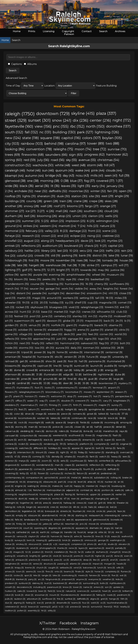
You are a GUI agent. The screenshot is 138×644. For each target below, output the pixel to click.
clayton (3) (34, 536)
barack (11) (101, 325)
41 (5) (17, 457)
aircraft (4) (94, 473)
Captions (15, 64)
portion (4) (107, 490)
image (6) (41, 414)
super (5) (110, 440)
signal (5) (89, 448)
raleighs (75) (63, 149)
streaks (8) (28, 375)
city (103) (12, 144)
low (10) (40, 348)
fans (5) (121, 448)
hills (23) (93, 226)
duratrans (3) (22, 548)
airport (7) (114, 388)
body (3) (9, 540)
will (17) (124, 265)
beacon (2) (33, 607)
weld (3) (95, 603)
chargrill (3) (115, 552)
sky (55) (71, 160)
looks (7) (50, 388)
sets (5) (64, 461)
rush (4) (68, 486)
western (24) (48, 226)
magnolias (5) (104, 435)
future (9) (92, 357)
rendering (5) (51, 444)
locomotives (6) (27, 418)
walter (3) (90, 552)
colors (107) (92, 138)
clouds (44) (114, 170)
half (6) (98, 427)
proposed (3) (68, 579)
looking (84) (15, 149)
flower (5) (43, 473)
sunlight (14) (56, 293)
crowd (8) (32, 370)
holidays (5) (54, 448)
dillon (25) (57, 221)
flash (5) (117, 435)
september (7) (105, 392)
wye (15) (71, 279)
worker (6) (43, 418)
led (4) (113, 507)
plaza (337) (106, 113)
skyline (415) (83, 113)
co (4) (84, 507)
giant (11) (72, 325)
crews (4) (81, 503)
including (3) (39, 587)
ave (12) (125, 307)
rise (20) (99, 251)
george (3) (103, 540)
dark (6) (9, 427)
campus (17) (109, 265)
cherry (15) (101, 284)
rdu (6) (9, 414)
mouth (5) (83, 457)
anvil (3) (114, 560)
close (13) (125, 293)
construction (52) (18, 165)
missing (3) (42, 540)
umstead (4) (11, 482)
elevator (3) (124, 544)
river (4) (75, 499)
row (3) (41, 571)
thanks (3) (62, 548)
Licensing (49, 31)
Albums (30, 64)
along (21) (48, 241)
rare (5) (126, 457)
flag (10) (104, 343)
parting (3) (10, 556)
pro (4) (83, 524)
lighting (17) (13, 270)
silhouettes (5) (123, 461)
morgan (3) (110, 564)
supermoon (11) (24, 321)
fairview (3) (95, 575)
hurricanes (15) (74, 284)
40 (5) (73, 452)
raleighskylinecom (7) (31, 392)
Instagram (90, 623)
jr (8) (101, 370)
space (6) (61, 422)
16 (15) (89, 284)
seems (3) (31, 571)
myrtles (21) (115, 241)
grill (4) (102, 503)
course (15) (37, 284)
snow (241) (62, 120)
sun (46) (48, 170)
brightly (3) (35, 556)
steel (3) (110, 548)
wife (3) (120, 568)
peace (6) (109, 427)
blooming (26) (47, 216)
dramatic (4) (96, 528)
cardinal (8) (23, 383)
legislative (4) (29, 511)
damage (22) (78, 231)
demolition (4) (13, 511)
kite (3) (37, 575)
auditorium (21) (53, 246)
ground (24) (13, 226)
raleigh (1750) (20, 114)
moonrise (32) (79, 191)
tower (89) (96, 143)
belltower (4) (34, 524)
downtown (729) (53, 114)
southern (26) (93, 211)
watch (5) (104, 457)
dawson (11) (54, 321)
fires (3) (49, 571)
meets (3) (83, 575)
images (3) (19, 552)
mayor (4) (105, 486)
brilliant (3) (128, 591)
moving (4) (11, 494)
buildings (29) (15, 201)
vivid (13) (74, 307)
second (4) (43, 507)
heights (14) (111, 289)
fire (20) (10, 256)
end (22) (63, 236)
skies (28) (111, 201)
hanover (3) (56, 536)
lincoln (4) (60, 520)
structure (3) (50, 564)
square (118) (50, 138)
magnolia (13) (108, 302)
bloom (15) (21, 279)
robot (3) (9, 595)
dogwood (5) (12, 465)
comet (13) (125, 302)
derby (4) (10, 532)
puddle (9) (111, 366)
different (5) (40, 448)
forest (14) (126, 289)
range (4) (92, 532)
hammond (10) (70, 343)
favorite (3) (89, 536)
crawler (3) (124, 560)
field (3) (51, 591)
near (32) (41, 191)
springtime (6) (97, 409)
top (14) (10, 293)
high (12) (75, 312)
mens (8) (37, 383)
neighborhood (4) (28, 494)
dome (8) (19, 370)
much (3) (89, 556)
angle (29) (122, 196)
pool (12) (35, 316)
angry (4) (109, 528)
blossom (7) (90, 405)
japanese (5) (26, 469)
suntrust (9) (81, 366)
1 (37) (119, 181)
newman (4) (72, 524)
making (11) (86, 325)
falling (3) (101, 595)
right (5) (64, 452)
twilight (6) (71, 409)
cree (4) (54, 507)
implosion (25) (75, 221)
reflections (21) (31, 246)
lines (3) (99, 536)
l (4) (30, 490)
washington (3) (118, 540)
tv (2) (61, 607)
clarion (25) (96, 216)
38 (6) (122, 418)
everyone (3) (95, 579)
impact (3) (98, 564)
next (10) (25, 343)
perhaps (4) (87, 499)
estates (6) (54, 414)
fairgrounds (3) (53, 579)
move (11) (11, 330)
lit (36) (55, 186)
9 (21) (103, 246)
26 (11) (46, 325)
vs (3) (103, 603)
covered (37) (105, 181)
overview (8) (12, 379)
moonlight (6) (36, 422)
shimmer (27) (15, 211)
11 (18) (82, 265)
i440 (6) (66, 418)
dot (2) (24, 607)
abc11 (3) (102, 544)
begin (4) (31, 507)
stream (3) (10, 536)
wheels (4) (45, 499)
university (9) (120, 357)
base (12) (47, 312)
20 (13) (44, 302)
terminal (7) (100, 388)
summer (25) (31, 221)
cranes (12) (89, 312)
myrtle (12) (106, 316)
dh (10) (50, 348)
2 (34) (9, 191)
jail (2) (55, 607)
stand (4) (57, 503)
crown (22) (49, 236)
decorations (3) (24, 587)
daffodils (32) (58, 191)
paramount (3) (54, 587)
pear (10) (57, 334)
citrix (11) (124, 330)
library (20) (48, 251)
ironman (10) (91, 348)
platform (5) (86, 444)
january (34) (115, 186)
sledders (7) (12, 405)
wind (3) (78, 568)
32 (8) (78, 375)
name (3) (88, 587)
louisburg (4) (118, 486)
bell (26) (30, 216)
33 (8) (47, 383)
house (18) (126, 260)
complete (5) (102, 444)
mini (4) (91, 511)
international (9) (94, 352)
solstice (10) (108, 348)
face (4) (121, 511)
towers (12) (112, 307)
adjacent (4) (73, 490)
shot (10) (116, 339)
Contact (87, 31)
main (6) (33, 427)
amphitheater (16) (79, 275)
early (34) (98, 186)
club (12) (122, 312)
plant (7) (18, 396)
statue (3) (10, 544)
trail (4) (119, 528)
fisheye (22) (13, 236)
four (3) (86, 603)
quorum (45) (65, 170)
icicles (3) (18, 575)
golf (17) (27, 270)
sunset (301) (39, 120)
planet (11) (111, 330)
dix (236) (81, 120)
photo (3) (92, 544)
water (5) (35, 461)
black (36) (27, 186)
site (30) (94, 196)
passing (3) (63, 564)
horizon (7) (31, 396)
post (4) (9, 486)
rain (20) (127, 251)
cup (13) (93, 302)
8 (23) (64, 231)
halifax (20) (32, 251)
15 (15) (61, 279)
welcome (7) (58, 396)
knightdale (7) (122, 401)
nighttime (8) (106, 375)
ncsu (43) (82, 176)
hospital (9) (29, 357)
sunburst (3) (25, 583)
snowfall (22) (14, 241)
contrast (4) (86, 490)
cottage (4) (57, 532)
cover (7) (54, 401)
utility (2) (52, 611)
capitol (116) (71, 138)
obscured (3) (35, 544)
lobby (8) (79, 370)
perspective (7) (124, 396)
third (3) (49, 552)
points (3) (78, 556)
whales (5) (70, 457)
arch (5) (22, 440)
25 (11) (24, 325)
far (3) (81, 552)
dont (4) (23, 499)
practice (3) (34, 560)
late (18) (22, 265)
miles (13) (121, 298)
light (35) (84, 186)
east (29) (107, 196)
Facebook (68, 623)
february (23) (35, 231)
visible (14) (81, 289)
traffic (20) (113, 251)
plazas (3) (86, 564)
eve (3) (40, 603)
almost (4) (21, 490)
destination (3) (88, 595)
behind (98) (54, 144)
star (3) (119, 532)
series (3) (38, 564)
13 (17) (75, 270)
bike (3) (56, 575)
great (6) (92, 414)
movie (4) (94, 524)
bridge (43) (53, 176)
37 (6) (125, 414)
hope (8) (10, 383)
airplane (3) (77, 540)
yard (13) (10, 298)
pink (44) (98, 170)
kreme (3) (30, 568)
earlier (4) (121, 494)
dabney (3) (38, 583)
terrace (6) (45, 427)
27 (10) (114, 343)
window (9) (76, 352)
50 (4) (111, 532)
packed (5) (82, 465)
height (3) (10, 548)
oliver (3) (29, 595)
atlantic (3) (75, 564)
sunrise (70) (117, 149)
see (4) (70, 520)
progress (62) (94, 154)
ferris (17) (40, 270)
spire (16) (26, 275)
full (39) (124, 176)
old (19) (56, 256)
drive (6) (30, 414)
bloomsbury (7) (55, 392)
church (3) (41, 568)
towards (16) (88, 270)
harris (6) (115, 414)
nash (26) (76, 211)
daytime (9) (29, 366)
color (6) (19, 414)
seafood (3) (127, 536)
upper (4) (95, 494)
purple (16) (40, 275)
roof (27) (60, 206)
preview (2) (76, 607)
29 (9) (82, 357)
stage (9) (105, 357)
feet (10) (93, 334)
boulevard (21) (74, 246)
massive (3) (47, 560)
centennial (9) (114, 352)
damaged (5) (35, 440)
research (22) (31, 236)
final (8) (72, 379)
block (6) (113, 418)
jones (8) (26, 379)
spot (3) (28, 575)
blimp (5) (110, 448)
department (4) (13, 528)
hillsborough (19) (16, 261)
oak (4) (35, 532)
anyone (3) (82, 579)
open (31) (125, 191)
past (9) (62, 361)
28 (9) (120, 348)
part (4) (62, 482)
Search (103, 31)
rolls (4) (21, 507)
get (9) (24, 361)
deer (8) (68, 383)
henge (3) (114, 599)
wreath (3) (10, 587)
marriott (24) (67, 226)
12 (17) (51, 270)
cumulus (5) (56, 473)
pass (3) (58, 560)
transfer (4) (70, 532)
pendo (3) (50, 603)
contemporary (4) (15, 478)
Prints (32, 31)
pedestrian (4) (108, 473)
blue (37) (76, 181)
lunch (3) (102, 568)
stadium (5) (11, 469)
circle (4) (101, 511)
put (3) (109, 556)
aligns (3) (95, 599)
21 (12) (36, 312)
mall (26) (62, 211)
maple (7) (104, 405)
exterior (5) (11, 461)
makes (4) (57, 486)
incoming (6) (112, 422)
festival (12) (21, 316)
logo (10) (103, 339)
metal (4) (76, 478)
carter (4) (10, 524)
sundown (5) (28, 465)
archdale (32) (24, 191)
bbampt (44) (14, 176)
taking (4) (10, 507)
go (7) (8, 396)
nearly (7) (108, 396)
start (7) (9, 401)
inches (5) (70, 473)
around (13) (54, 298)
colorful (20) (25, 256)
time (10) (26, 339)
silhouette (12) (106, 312)
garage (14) (53, 289)
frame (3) (68, 536)
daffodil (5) (113, 469)
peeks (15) (49, 279)
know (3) (67, 587)
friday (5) (83, 452)
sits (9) (59, 357)
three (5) (90, 435)
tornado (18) (110, 260)
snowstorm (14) (97, 293)
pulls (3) (9, 599)
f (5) (48, 457)
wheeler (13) (13, 302)
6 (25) (91, 221)
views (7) (10, 388)
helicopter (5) (96, 452)
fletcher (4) (39, 490)
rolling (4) (116, 478)
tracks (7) (96, 401)
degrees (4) (54, 528)
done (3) (118, 556)
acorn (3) (117, 591)
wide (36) (12, 186)
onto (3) (58, 571)
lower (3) (77, 587)
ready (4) (33, 499)
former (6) (11, 422)
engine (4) (20, 486)
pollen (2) (22, 611)
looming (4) (46, 520)
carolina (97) (75, 144)
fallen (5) (93, 461)
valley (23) (52, 231)
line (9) (57, 366)
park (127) (85, 132)
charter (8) (105, 379)
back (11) (109, 321)
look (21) (100, 241)
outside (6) (97, 422)
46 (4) (97, 490)
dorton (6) (52, 431)
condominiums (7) (67, 388)
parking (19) (70, 256)
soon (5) (120, 440)
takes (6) (55, 418)
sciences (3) (83, 591)
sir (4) (121, 482)
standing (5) (112, 452)
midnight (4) (12, 503)
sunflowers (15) (119, 284)
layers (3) (83, 548)
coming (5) (38, 457)
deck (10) (69, 334)
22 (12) (9, 316)
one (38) (33, 181)
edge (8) (68, 375)
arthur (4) (58, 524)
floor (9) (73, 361)
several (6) (11, 418)
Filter (74, 93)
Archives (120, 31)
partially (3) (120, 548)
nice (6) (92, 418)
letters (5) (73, 444)
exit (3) (123, 575)
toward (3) (32, 591)
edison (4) (103, 507)
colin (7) (67, 405)
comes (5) (39, 469)
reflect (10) (52, 343)
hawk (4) (10, 515)
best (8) (37, 379)
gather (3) (46, 556)
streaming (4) (34, 482)
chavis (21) (91, 246)
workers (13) (71, 298)
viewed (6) (112, 409)
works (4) (57, 499)
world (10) (121, 334)
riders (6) (64, 431)
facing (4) (70, 494)
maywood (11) (94, 321)
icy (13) (69, 302)
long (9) (68, 366)
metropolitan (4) (56, 490)
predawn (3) (11, 583)
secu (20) (86, 251)
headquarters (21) (67, 241)
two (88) (113, 143)
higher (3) (100, 556)
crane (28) (81, 201)
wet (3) (8, 552)
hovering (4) (46, 494)
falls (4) (19, 520)
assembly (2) (34, 611)
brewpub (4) (52, 511)
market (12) (61, 312)
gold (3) (105, 560)
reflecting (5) (112, 465)
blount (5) (41, 452)
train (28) (66, 201)
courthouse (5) (78, 461)
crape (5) (70, 465)
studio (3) (112, 544)
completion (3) (78, 544)
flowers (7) (11, 392)
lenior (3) (106, 575)
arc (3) (41, 579)
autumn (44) (34, 176)
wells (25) (112, 216)
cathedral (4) (23, 532)
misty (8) (57, 383)
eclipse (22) (78, 236)
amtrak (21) (12, 246)
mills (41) (97, 176)
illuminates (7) (25, 388)
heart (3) (106, 591)
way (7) (44, 401)
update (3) (118, 587)
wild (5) (9, 457)
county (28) (34, 201)
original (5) (126, 444)
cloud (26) (111, 211)
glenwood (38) (15, 181)
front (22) (95, 231)
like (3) (96, 560)
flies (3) (73, 552)
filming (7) (55, 405)
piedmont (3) (124, 595)
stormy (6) (21, 427)
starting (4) (81, 515)
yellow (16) (12, 275)
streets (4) (66, 511)
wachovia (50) (43, 165)
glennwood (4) (101, 520)
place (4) (59, 494)
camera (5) (11, 444)
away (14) (96, 289)
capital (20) (116, 246)
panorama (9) (97, 361)
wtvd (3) (34, 548)
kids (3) (119, 579)
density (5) (57, 457)
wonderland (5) (45, 465)
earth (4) (45, 532)
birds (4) (9, 490)
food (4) (82, 532)
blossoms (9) (13, 366)
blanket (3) (21, 579)
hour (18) (95, 260)
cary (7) (107, 401)
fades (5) (63, 469)
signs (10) (91, 339)
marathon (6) (111, 431)
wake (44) (82, 170)
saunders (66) (56, 155)
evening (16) (57, 275)
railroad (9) (12, 361)
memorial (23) (15, 231)
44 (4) (22, 482)
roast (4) (92, 503)
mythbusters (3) (117, 583)
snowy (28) (31, 206)
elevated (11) (55, 330)
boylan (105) (112, 138)
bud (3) (48, 583)
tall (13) (100, 298)
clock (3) (57, 556)
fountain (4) (79, 511)
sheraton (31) (46, 196)
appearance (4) (83, 520)
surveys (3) (20, 540)
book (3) (19, 595)
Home (17, 31)
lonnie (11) (40, 330)
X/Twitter (48, 623)
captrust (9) (45, 366)
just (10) (61, 339)
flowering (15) (55, 284)
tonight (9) (125, 366)
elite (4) (103, 532)
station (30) (79, 196)
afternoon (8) (13, 375)
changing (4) (102, 499)
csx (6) (60, 409)
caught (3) (53, 568)
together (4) (27, 503)
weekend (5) (60, 435)
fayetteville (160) (19, 126)
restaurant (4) (96, 515)
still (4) (38, 503)
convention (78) (39, 149)
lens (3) (111, 568)
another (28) (14, 206)
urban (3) (45, 536)
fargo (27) (92, 206)
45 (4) (100, 482)
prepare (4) (108, 494)
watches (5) (26, 448)
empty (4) (21, 515)
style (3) (89, 571)
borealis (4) (117, 520)
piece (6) (66, 414)
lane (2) (86, 607)
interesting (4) (112, 515)
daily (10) (76, 348)
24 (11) (119, 321)
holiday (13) (56, 302)
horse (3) (99, 571)
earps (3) (116, 536)
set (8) (62, 379)
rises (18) (82, 260)
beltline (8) (90, 375)
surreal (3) (96, 591)
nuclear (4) (110, 482)
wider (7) (33, 401)
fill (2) (116, 607)
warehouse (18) (56, 265)
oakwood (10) (89, 343)
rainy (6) (83, 409)
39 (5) (63, 444)
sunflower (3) (49, 599)
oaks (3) (21, 591)
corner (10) (106, 334)
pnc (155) (61, 126)
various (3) (22, 536)
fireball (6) (76, 431)
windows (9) (37, 361)
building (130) (64, 132)
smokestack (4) (109, 524)
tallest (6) (103, 414)
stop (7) (72, 396)
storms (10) (26, 348)
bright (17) (63, 270)
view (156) (43, 126)
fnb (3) (60, 599)
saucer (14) (37, 289)
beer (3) (42, 591)
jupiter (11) (97, 330)
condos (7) (85, 388)
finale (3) (80, 571)
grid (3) (104, 599)
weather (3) (108, 579)
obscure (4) (34, 515)
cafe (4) (129, 490)
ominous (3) (90, 540)
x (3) (55, 544)
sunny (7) (117, 405)
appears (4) (82, 528)
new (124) (13, 138)
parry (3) (32, 579)
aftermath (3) (75, 583)
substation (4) (101, 478)
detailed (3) (76, 560)
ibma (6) (88, 431)
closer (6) (80, 427)
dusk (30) (63, 196)
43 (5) (33, 473)
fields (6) (85, 422)
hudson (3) (10, 591)
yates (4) (47, 524)
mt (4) (63, 515)
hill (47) (109, 165)
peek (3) (9, 568)
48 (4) (76, 507)
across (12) (12, 312)
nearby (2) (125, 607)
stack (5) (48, 440)
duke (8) (120, 375)
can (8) (68, 370)
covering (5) (12, 473)
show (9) (51, 361)
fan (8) (9, 370)
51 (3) (107, 536)
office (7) (21, 401)
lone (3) (60, 591)
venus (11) (35, 325)
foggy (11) (70, 330)
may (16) (103, 270)
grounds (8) (50, 379)
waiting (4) (33, 486)
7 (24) (82, 226)
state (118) (31, 138)
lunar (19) (127, 256)
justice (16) (118, 270)
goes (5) (59, 440)
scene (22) (109, 231)
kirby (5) (24, 473)
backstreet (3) (60, 583)
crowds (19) (42, 256)
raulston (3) (20, 599)
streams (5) (89, 440)
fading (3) (31, 603)
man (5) (59, 465)
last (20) (63, 251)
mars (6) (40, 431)
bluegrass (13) (58, 307)
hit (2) (44, 611)
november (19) (65, 261)
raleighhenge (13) (92, 307)
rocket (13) (22, 307)
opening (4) (40, 528)
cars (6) (69, 427)
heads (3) (121, 564)
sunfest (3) (70, 599)
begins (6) (73, 422)
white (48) (63, 165)
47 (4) (67, 499)
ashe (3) (78, 536)
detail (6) (121, 427)
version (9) (70, 357)
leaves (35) (69, 186)
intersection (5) (26, 452)
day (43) (69, 176)
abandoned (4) (50, 515)
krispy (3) (19, 568)
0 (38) (65, 181)
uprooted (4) (51, 478)
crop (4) (72, 482)
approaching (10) (44, 339)
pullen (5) (101, 469)
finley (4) (21, 524)
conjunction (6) (28, 436)
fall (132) (31, 132)
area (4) (47, 503)
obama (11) (116, 325)
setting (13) (87, 298)
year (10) (82, 334)
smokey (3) (21, 544)
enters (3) (99, 587)
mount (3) (54, 595)
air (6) (90, 427)
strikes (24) (31, 226)
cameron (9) (12, 352)
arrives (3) (10, 571)
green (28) (51, 201)
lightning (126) (107, 132)
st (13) (35, 302)
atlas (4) (92, 482)
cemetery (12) (63, 316)
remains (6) (79, 414)
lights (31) (29, 196)
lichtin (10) (11, 343)
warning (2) (45, 607)
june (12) (47, 316)
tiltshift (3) (10, 579)
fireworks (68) (33, 155)
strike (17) (93, 265)
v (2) (67, 607)
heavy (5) (116, 457)
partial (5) (52, 469)
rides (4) (9, 520)
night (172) (122, 120)
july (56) (43, 160)
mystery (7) (125, 383)
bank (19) (85, 256)
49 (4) (40, 511)
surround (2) (97, 607)
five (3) (115, 575)
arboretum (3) (34, 599)
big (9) (51, 352)
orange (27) (108, 206)
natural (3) (71, 591)
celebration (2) (12, 607)
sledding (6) (27, 431)
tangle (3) (46, 575)
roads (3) (111, 595)
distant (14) (24, 293)
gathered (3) (55, 540)
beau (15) (35, 279)
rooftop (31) (13, 196)
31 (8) (39, 375)
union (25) (80, 216)
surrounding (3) (91, 583)
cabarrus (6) (12, 431)
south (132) (14, 132)
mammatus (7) (29, 405)
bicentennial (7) (108, 383)
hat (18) (72, 265)
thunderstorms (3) (70, 595)
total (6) (102, 418)
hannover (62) (117, 154)
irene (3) (73, 548)
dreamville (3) (63, 603)
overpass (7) (85, 396)
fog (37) (90, 181)
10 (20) (74, 251)
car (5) (100, 440)
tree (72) (100, 149)
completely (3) (112, 571)
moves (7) (89, 392)
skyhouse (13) (39, 307)
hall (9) (83, 361)
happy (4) (79, 486)
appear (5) (77, 448)
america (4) (11, 499)
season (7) (121, 392)
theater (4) (122, 503)
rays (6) (123, 431)
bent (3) (31, 540)
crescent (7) (82, 401)
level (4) (82, 482)
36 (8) (94, 383)
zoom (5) (47, 461)
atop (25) (65, 216)
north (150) (95, 126)
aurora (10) (62, 348)
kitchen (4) (66, 507)
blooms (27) (75, 206)
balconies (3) (89, 568)
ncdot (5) (23, 444)
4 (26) (50, 211)
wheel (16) (99, 275)
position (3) (38, 552)
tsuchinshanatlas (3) (117, 603)
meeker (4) (92, 486)
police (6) (58, 427)
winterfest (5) (106, 461)
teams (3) (76, 603)
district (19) (100, 256)
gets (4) (114, 499)
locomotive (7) (74, 392)
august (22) (32, 241)
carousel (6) (12, 436)
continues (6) (79, 418)
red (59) (30, 160)
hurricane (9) (45, 357)
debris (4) (87, 478)
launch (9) (96, 366)
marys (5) (24, 461)
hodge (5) (10, 452)
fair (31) (112, 191)
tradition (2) (10, 611)
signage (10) (75, 339)
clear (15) (83, 279)
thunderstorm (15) (17, 284)
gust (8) (93, 379)
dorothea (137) (118, 126)
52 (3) (28, 552)
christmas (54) (108, 160)
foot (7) (39, 388)
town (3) (20, 571)
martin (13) (24, 298)
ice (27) (31, 211)
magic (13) (39, 298)
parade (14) (39, 293)
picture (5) (11, 440)
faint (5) (94, 457)
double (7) (67, 401)
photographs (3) (48, 548)
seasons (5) (36, 444)
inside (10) (11, 348)
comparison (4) (34, 478)
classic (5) (53, 452)
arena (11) (83, 330)
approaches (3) (96, 548)
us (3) (66, 560)
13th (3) (124, 599)
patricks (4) (68, 528)
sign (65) (76, 155)
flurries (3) (126, 571)
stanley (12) (80, 316)
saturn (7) (34, 409)
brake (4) (127, 478)
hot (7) (97, 396)
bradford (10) (42, 334)
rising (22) (94, 236)
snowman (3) (41, 595)
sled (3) (9, 575)
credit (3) (47, 544)
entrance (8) (47, 370)
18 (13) (109, 298)
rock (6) (23, 422)
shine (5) (26, 457)
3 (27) (41, 211)
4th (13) (10, 307)
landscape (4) (31, 520)
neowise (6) (45, 436)
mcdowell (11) (122, 316)
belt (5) (100, 448)
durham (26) (14, 216)
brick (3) (66, 540)
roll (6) (98, 431)
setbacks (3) (66, 568)
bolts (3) (104, 583)
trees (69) (13, 155)
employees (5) (73, 440)
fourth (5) (89, 469)
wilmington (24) (107, 221)
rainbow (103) (32, 144)
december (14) (76, 293)
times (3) (126, 552)
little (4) (111, 503)
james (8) (91, 370)
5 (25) (45, 221)
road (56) (58, 160)
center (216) (100, 120)
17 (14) (24, 289)
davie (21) (87, 241)
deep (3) (87, 560)
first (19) (34, 261)
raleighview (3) (12, 564)
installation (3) (61, 552)
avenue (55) (87, 160)
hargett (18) (37, 265)
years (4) (111, 511)
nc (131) (45, 132)
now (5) (66, 448)
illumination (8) (53, 375)
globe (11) (69, 321)
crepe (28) (96, 201)
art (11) (9, 321)
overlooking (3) (69, 575)
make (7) (44, 396)
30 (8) (59, 370)
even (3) (128, 556)
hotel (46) (34, 170)
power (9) (40, 352)
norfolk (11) (58, 325)
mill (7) (43, 405)
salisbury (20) (14, 251)
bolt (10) (125, 343)
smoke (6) (125, 409)
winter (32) (98, 191)
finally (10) (38, 343)
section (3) (26, 564)
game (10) (11, 334)
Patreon (69, 34)
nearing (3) (64, 544)
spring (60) (14, 160)
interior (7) (11, 409)
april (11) (41, 321)
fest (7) (23, 409)
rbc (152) (77, 126)
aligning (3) (19, 603)
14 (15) (9, 279)
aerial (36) (42, 186)
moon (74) (83, 149)
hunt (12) (25, 312)
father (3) (9, 560)
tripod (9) (27, 352)
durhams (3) (102, 552)
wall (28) (46, 206)
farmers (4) (82, 494)
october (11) (25, 330)
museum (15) (115, 275)
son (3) (108, 587)
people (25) (13, 221)
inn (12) (93, 316)
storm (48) (95, 165)
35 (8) (86, 383)
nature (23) (107, 226)
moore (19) (47, 261)
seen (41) (111, 176)
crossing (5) (11, 448)
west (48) (79, 165)
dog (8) (82, 379)
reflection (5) (96, 465)
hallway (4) (69, 503)
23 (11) (80, 321)
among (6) (126, 422)
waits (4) (119, 490)
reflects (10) (12, 339)
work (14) (67, 289)
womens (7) (48, 409)
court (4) (28, 528)
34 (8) (78, 383)
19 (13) (26, 302)
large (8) (118, 379)
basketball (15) (100, 279)
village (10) (26, 334)
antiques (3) (21, 560)
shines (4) (45, 486)
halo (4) (92, 507)
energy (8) (111, 370)
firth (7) (78, 405)
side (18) (10, 265)
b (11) (127, 321)
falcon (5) (82, 473)
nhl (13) (113, 293)
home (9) (62, 352)
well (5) (115, 444)
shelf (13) (81, 302)
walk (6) (50, 422)
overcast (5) (127, 452)
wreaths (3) (22, 556)
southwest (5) (76, 435)
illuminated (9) (116, 361)
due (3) (9, 603)
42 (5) (56, 461)
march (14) (12, 289)
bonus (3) (68, 556)
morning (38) (50, 181)
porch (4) (65, 478)
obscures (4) (50, 482)
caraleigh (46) (15, 170)
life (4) (71, 515)
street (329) (16, 120)
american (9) (13, 357)
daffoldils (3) (83, 599)
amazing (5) (75, 469)
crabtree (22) (111, 236)
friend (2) (108, 607)
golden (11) (12, 325)
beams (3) (69, 571)
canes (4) (126, 515)
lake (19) (114, 256)
